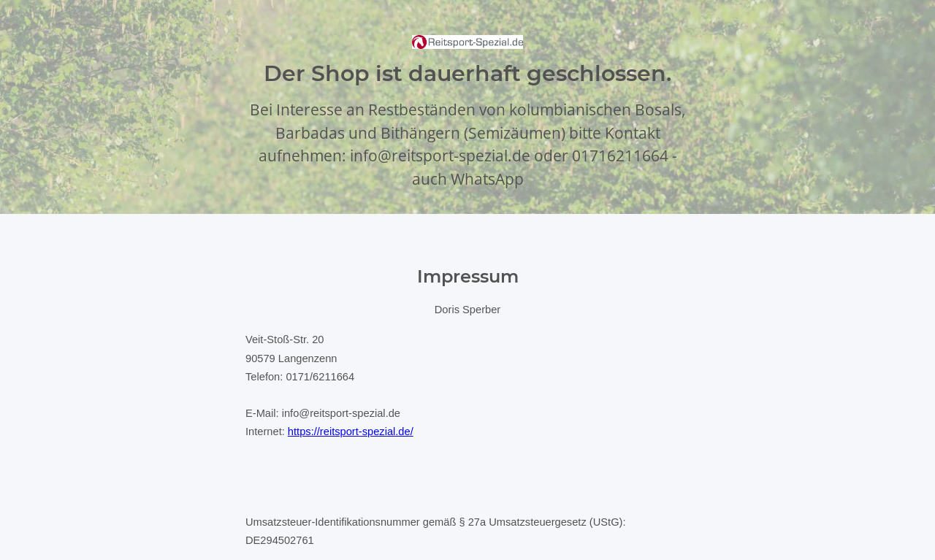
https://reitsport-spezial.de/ (351, 431)
